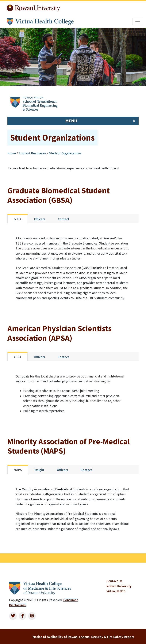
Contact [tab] (63, 219)
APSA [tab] (17, 357)
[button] (73, 121)
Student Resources (32, 153)
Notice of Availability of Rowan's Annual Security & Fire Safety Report (83, 637)
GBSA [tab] (18, 219)
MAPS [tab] (18, 470)
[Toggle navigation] (138, 22)
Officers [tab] (40, 219)
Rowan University (33, 8)
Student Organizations (65, 153)
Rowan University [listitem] (119, 586)
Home (12, 153)
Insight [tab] (39, 470)
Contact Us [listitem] (114, 581)
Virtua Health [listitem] (116, 591)
